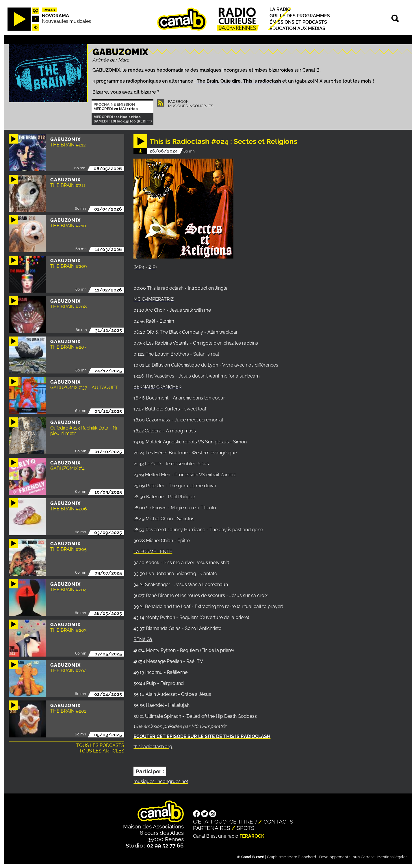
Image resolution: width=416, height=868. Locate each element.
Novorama (55, 16)
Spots (246, 828)
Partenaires (212, 828)
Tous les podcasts (100, 745)
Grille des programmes (300, 16)
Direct (50, 10)
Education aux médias (297, 28)
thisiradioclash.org (153, 747)
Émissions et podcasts (298, 22)
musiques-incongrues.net (161, 781)
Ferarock (252, 836)
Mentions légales (392, 857)
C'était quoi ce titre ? (225, 821)
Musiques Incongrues (191, 106)
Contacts (278, 821)
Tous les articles (102, 751)
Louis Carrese (363, 857)
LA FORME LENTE (153, 552)
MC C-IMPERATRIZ (154, 299)
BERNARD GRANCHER (157, 387)
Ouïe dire (231, 81)
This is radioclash (262, 81)
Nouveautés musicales (66, 21)
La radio (280, 9)
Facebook (178, 102)
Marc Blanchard (302, 857)
